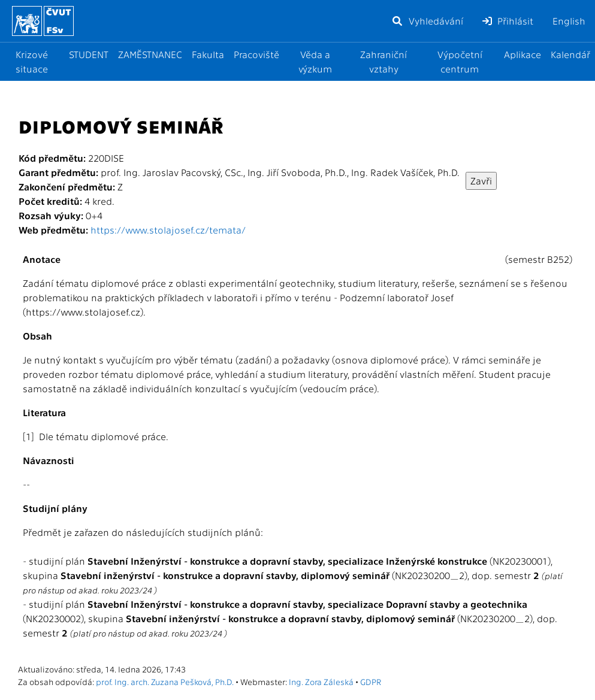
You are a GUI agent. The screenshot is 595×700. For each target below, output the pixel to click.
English (569, 21)
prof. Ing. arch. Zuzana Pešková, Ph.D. (165, 681)
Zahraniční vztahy (383, 61)
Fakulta (208, 54)
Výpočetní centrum (460, 61)
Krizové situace (32, 61)
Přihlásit (508, 21)
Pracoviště (256, 54)
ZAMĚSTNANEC (150, 54)
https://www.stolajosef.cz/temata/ (168, 230)
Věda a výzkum (315, 61)
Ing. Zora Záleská (321, 681)
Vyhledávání (427, 21)
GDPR (371, 681)
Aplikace (522, 54)
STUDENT (89, 54)
